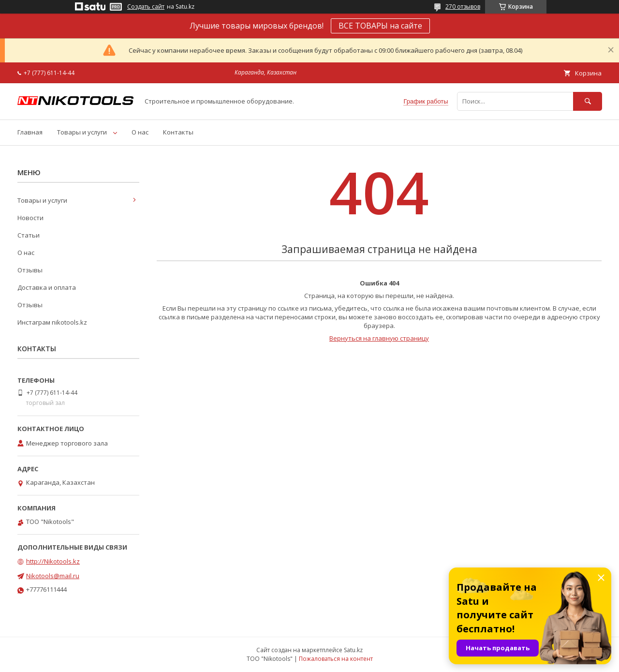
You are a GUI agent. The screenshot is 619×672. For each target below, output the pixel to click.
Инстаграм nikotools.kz (52, 322)
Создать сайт (146, 7)
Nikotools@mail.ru (53, 576)
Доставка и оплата (47, 287)
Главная (30, 132)
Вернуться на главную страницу (379, 338)
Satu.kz (353, 650)
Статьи (29, 235)
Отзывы (30, 270)
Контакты (178, 132)
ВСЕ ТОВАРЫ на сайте (380, 26)
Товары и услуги (82, 132)
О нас (140, 132)
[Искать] (588, 101)
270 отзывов (463, 7)
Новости (30, 218)
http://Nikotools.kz (53, 561)
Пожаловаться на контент (336, 659)
